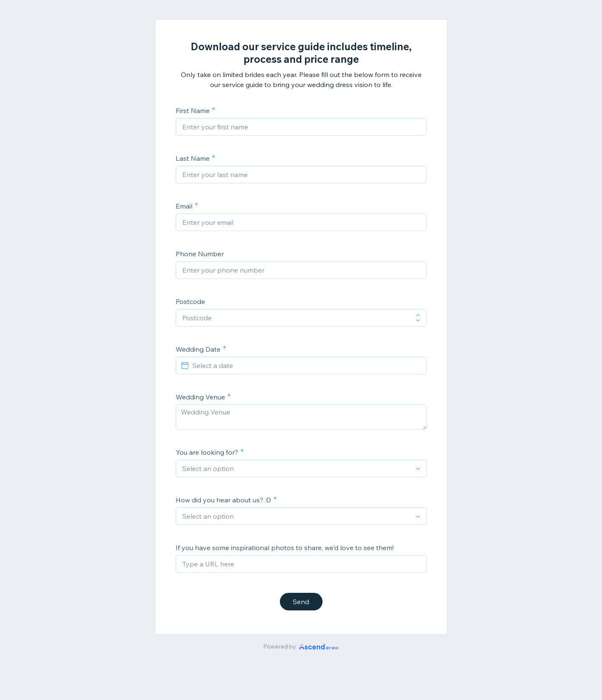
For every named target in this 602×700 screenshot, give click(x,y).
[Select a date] (306, 365)
